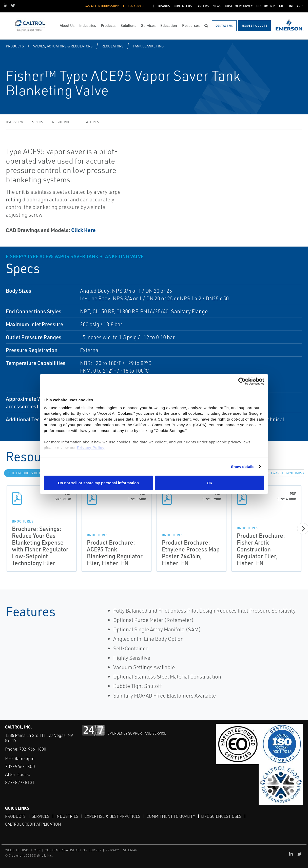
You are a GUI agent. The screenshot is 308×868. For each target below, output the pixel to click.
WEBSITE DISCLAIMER (23, 850)
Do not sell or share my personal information (98, 483)
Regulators (112, 46)
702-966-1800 (33, 749)
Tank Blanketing (148, 46)
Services (41, 816)
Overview (14, 122)
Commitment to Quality (171, 816)
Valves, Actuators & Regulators (63, 46)
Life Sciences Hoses (221, 816)
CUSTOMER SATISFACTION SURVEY (73, 850)
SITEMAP (130, 850)
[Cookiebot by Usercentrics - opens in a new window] (242, 381)
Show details (243, 467)
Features (90, 122)
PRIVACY (112, 850)
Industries (67, 816)
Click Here (83, 230)
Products (15, 46)
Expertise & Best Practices (112, 816)
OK (210, 483)
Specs (38, 122)
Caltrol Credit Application (33, 824)
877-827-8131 (20, 782)
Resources (62, 122)
